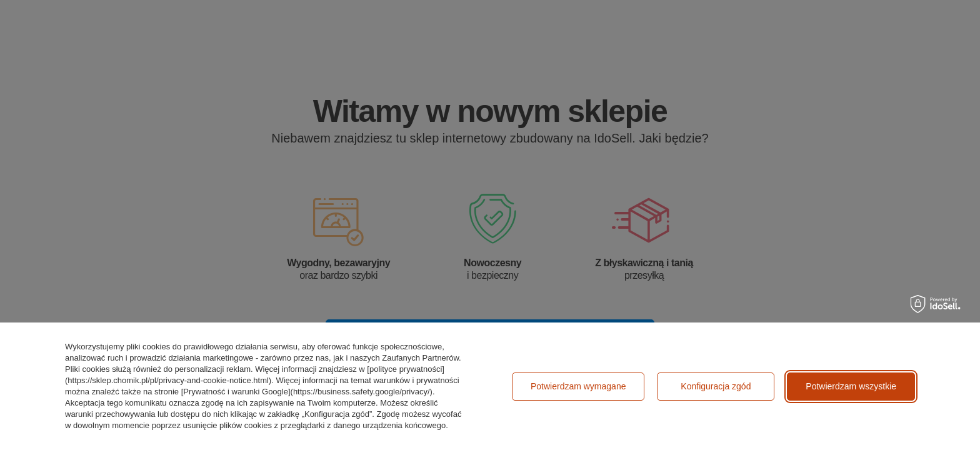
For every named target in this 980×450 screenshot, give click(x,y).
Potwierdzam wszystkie (851, 386)
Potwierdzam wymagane (578, 386)
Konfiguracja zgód (716, 386)
